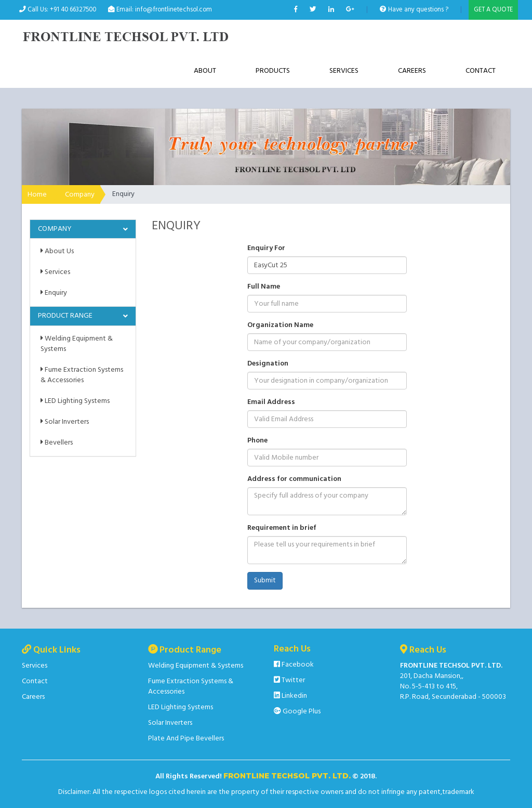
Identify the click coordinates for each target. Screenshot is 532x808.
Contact (481, 71)
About (205, 71)
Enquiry (54, 293)
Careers (412, 71)
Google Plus (297, 712)
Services (344, 71)
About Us (57, 251)
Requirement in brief (282, 528)
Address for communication (294, 479)
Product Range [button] (65, 316)
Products (273, 71)
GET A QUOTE (493, 10)
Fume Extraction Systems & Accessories (82, 375)
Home (37, 195)
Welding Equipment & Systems (77, 344)
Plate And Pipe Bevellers (186, 739)
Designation (268, 364)
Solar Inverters (65, 422)
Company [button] (55, 229)
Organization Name (280, 325)
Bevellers (57, 443)
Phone (257, 441)
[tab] (83, 229)
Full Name (264, 287)
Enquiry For (266, 249)
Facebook (294, 665)
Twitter (289, 680)
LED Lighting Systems (75, 401)
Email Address (271, 402)
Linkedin (290, 696)
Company (80, 195)
